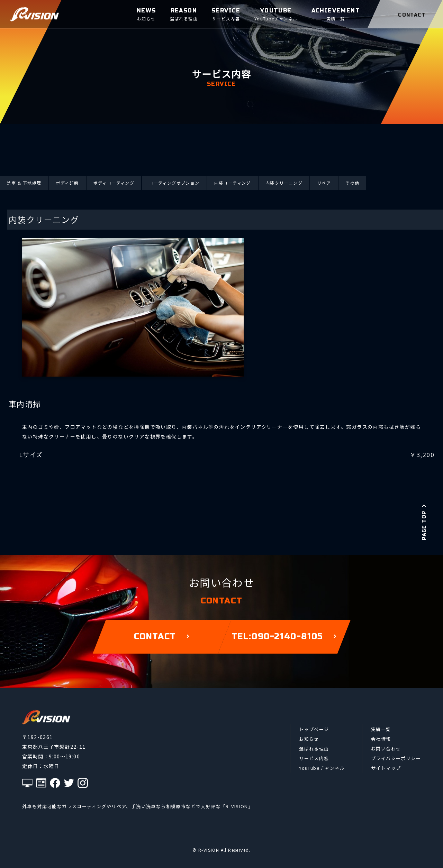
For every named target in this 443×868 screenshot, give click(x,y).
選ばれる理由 (314, 749)
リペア (324, 183)
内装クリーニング (284, 183)
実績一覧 (381, 729)
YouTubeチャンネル (322, 768)
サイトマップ (386, 768)
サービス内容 (314, 758)
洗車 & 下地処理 (24, 183)
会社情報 (381, 739)
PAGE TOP (424, 522)
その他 (352, 183)
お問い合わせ (386, 749)
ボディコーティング (114, 183)
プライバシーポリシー (396, 758)
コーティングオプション (174, 183)
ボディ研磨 (67, 183)
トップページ (314, 729)
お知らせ (309, 739)
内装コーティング (233, 183)
